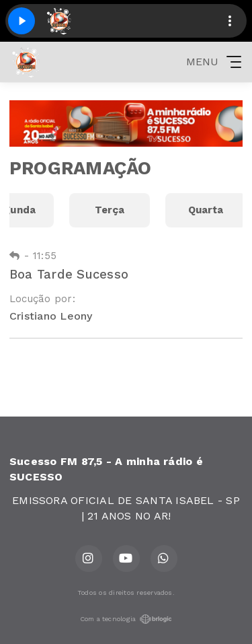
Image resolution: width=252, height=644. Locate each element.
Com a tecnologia (126, 619)
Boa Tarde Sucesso (69, 274)
